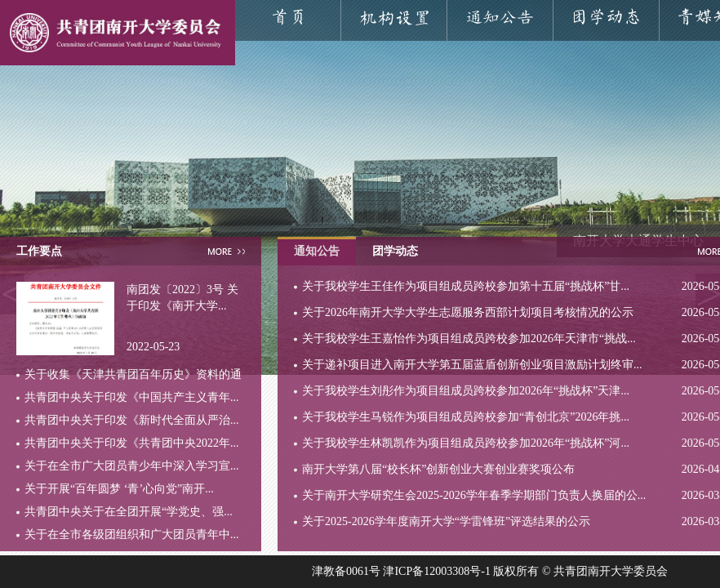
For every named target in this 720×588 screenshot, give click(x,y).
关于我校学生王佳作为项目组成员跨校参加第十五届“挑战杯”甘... (466, 286)
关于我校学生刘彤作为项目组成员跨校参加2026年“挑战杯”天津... (466, 391)
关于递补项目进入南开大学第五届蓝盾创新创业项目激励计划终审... (472, 365)
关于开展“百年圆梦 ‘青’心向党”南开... (119, 489)
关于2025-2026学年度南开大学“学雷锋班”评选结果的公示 (446, 521)
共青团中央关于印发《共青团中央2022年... (132, 443)
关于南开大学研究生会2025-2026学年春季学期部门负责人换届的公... (474, 495)
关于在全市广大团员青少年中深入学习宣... (132, 466)
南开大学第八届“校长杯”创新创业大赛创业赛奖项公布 (438, 469)
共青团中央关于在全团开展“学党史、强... (129, 512)
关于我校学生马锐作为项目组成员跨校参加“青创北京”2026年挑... (466, 417)
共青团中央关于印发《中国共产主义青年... (132, 397)
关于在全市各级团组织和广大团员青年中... (132, 535)
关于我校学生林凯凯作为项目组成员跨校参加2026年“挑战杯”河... (466, 443)
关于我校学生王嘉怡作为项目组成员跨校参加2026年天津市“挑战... (469, 339)
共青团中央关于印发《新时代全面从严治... (132, 420)
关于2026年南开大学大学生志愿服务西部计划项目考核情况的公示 (468, 312)
